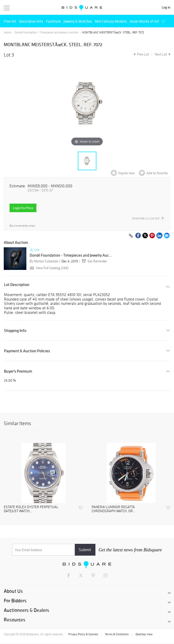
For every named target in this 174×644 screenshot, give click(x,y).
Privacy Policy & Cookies (83, 634)
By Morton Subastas (44, 261)
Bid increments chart (22, 226)
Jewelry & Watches (78, 21)
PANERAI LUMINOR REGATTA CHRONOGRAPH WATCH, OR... (113, 509)
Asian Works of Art (144, 21)
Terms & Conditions (117, 634)
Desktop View (144, 634)
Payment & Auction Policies (27, 351)
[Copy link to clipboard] (131, 236)
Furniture (53, 21)
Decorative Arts (31, 21)
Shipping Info (15, 331)
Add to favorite (157, 173)
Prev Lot (141, 54)
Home (7, 32)
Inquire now (126, 173)
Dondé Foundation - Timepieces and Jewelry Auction (47, 32)
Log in (166, 7)
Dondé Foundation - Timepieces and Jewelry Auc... (71, 255)
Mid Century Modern (111, 21)
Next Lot (162, 54)
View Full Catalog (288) (49, 268)
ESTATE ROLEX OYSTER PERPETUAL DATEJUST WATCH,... (31, 509)
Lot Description (17, 285)
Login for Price (23, 208)
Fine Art (10, 21)
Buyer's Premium (18, 371)
